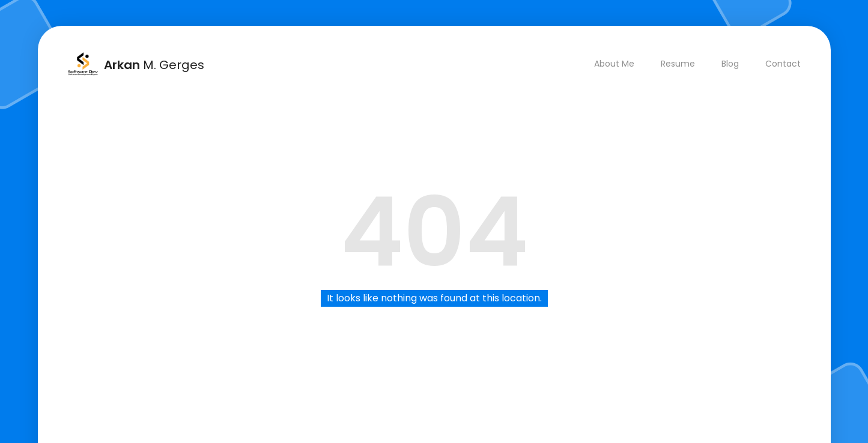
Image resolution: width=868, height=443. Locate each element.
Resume (678, 64)
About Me (614, 64)
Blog (730, 64)
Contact (783, 64)
